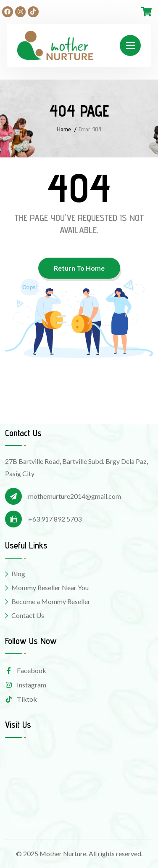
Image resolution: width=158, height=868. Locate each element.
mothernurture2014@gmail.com (75, 496)
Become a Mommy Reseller (51, 601)
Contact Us (28, 615)
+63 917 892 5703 (55, 519)
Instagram (26, 685)
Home (64, 129)
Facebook (26, 670)
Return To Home (79, 268)
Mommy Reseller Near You (50, 587)
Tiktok (21, 699)
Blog (18, 574)
